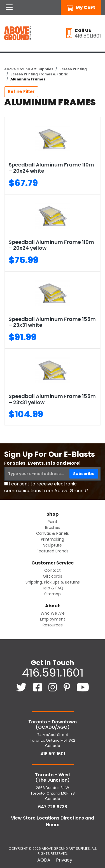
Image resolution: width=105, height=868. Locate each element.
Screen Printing (73, 69)
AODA (44, 860)
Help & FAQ (53, 588)
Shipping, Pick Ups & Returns (53, 582)
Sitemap (53, 594)
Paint (53, 522)
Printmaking (53, 539)
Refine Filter (21, 92)
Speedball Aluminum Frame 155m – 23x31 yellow (52, 399)
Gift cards (53, 576)
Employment (53, 619)
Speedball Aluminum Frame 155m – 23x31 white (52, 322)
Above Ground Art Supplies (29, 69)
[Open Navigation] (9, 8)
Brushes (53, 527)
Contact (53, 570)
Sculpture (53, 545)
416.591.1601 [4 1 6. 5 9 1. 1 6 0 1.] (53, 673)
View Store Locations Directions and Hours (53, 821)
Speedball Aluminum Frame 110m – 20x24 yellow (51, 245)
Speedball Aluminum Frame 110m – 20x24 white (51, 168)
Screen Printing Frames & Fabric (39, 74)
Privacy (64, 860)
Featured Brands (53, 551)
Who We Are (53, 613)
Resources (53, 625)
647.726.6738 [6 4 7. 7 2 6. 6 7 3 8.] (53, 807)
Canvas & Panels (53, 533)
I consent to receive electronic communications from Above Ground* (46, 487)
